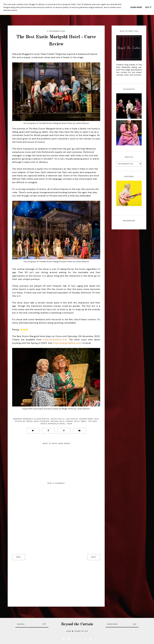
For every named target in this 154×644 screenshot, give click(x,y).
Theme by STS (81, 631)
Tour (69, 424)
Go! (45, 624)
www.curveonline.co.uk (55, 340)
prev (19, 557)
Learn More (136, 7)
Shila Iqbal (81, 421)
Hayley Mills (57, 419)
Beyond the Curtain (77, 624)
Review (55, 421)
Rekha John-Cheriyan (38, 421)
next (94, 557)
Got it (148, 7)
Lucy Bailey (72, 419)
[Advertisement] (56, 581)
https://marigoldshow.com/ (67, 343)
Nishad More (86, 419)
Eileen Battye (42, 419)
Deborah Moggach (23, 419)
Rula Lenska (66, 421)
